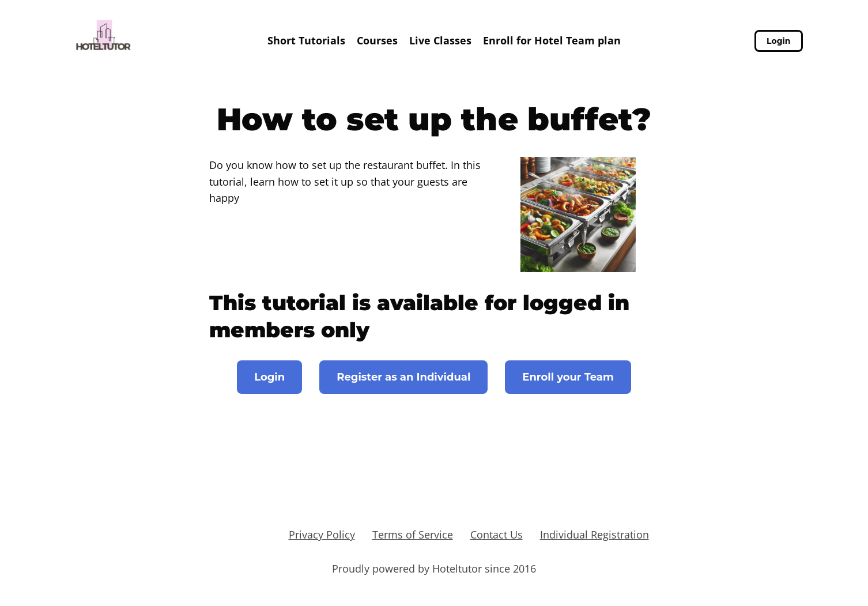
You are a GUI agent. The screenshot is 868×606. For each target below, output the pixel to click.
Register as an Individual (403, 377)
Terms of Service (413, 535)
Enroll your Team (568, 377)
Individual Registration (595, 535)
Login (778, 41)
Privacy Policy (322, 535)
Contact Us (497, 535)
